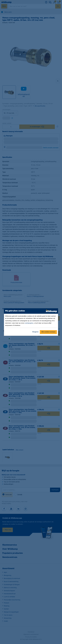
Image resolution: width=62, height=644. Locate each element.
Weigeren (35, 332)
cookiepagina (29, 323)
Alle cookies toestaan (48, 332)
